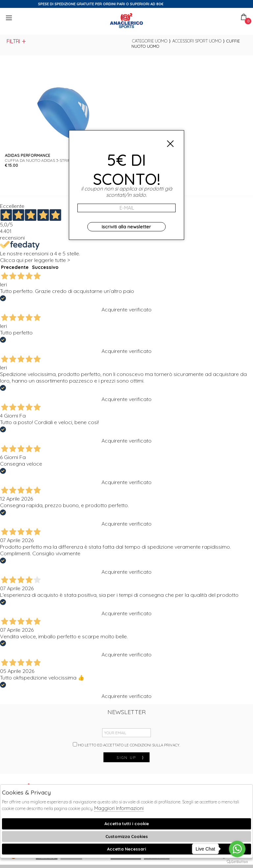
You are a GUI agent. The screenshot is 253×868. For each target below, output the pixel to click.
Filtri (17, 41)
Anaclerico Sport (126, 21)
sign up (130, 757)
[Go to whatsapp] (237, 849)
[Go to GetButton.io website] (237, 861)
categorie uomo (150, 41)
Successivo (45, 267)
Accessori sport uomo (197, 41)
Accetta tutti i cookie (127, 824)
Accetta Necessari (126, 849)
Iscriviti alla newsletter (126, 227)
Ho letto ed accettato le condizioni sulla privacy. (126, 745)
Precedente (15, 267)
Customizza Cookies (127, 836)
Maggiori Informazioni (119, 808)
